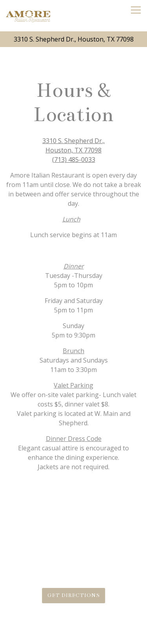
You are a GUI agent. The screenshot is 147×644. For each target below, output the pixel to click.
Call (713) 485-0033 (73, 636)
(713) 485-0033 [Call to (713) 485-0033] (74, 160)
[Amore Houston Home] (28, 16)
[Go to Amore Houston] (73, 39)
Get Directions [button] (74, 595)
